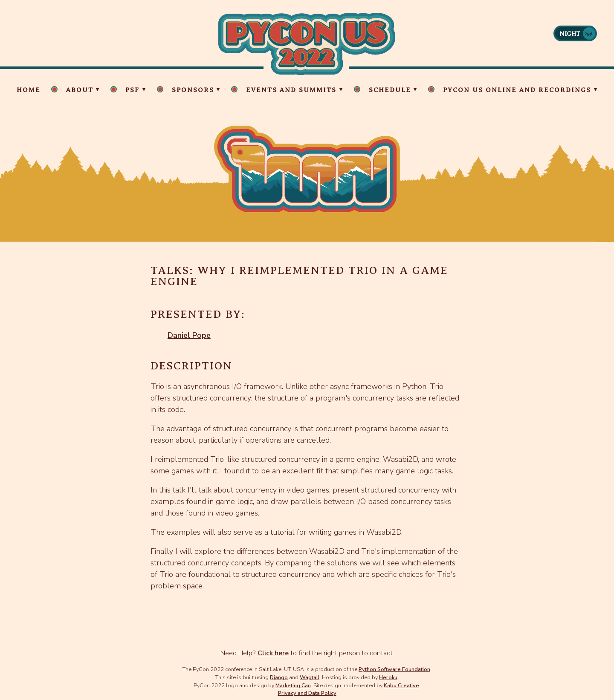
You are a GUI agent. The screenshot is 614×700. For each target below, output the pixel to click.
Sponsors (193, 90)
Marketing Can (293, 685)
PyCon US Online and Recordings (517, 90)
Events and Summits (291, 90)
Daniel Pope (189, 335)
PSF (132, 90)
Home (29, 90)
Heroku (388, 677)
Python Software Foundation (394, 669)
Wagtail (310, 677)
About (80, 90)
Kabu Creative (401, 685)
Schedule (390, 90)
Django (279, 677)
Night (570, 34)
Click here (273, 653)
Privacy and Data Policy (307, 693)
